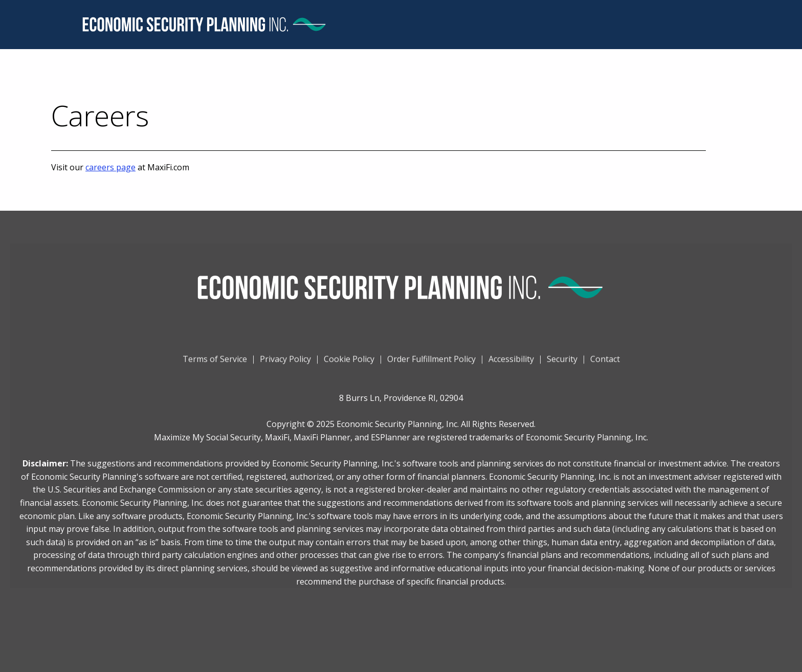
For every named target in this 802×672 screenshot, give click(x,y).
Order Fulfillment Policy (431, 364)
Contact (605, 364)
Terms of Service (215, 364)
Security (562, 364)
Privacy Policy (285, 364)
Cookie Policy (349, 364)
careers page (110, 167)
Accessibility (511, 364)
